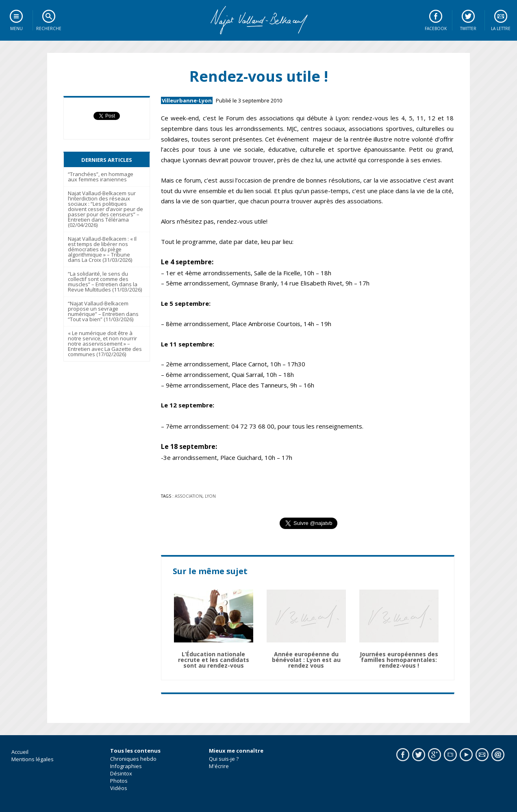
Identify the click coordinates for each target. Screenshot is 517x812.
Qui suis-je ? (224, 759)
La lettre (501, 28)
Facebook (436, 28)
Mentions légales (33, 759)
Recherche (49, 28)
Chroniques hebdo (133, 759)
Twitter (468, 28)
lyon (210, 496)
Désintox (121, 773)
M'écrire (219, 766)
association (189, 496)
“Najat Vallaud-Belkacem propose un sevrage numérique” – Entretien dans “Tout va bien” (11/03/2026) (103, 311)
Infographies (126, 766)
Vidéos (119, 788)
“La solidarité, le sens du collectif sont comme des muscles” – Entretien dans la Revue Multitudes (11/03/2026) (105, 282)
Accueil (20, 752)
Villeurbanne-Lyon (187, 100)
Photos (119, 781)
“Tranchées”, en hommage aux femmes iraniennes (101, 177)
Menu (16, 28)
